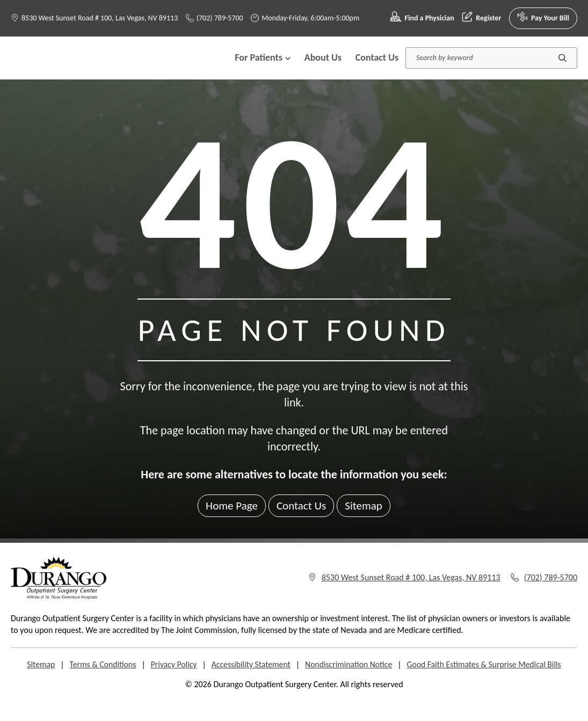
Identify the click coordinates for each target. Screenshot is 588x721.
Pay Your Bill (543, 18)
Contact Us (377, 68)
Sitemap (366, 527)
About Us (323, 68)
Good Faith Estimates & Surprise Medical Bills (487, 686)
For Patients (263, 68)
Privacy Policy (171, 686)
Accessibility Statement (250, 686)
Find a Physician (422, 18)
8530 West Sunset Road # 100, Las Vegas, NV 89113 (100, 18)
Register (481, 18)
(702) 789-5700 (215, 18)
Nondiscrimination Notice (350, 686)
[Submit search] (562, 68)
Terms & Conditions (99, 686)
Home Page (230, 527)
